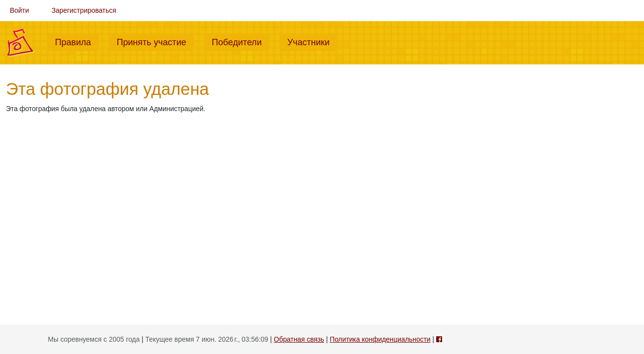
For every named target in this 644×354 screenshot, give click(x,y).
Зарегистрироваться (84, 10)
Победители (241, 41)
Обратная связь (299, 339)
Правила (77, 41)
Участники (312, 41)
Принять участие (155, 41)
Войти (19, 10)
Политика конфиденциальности (380, 339)
